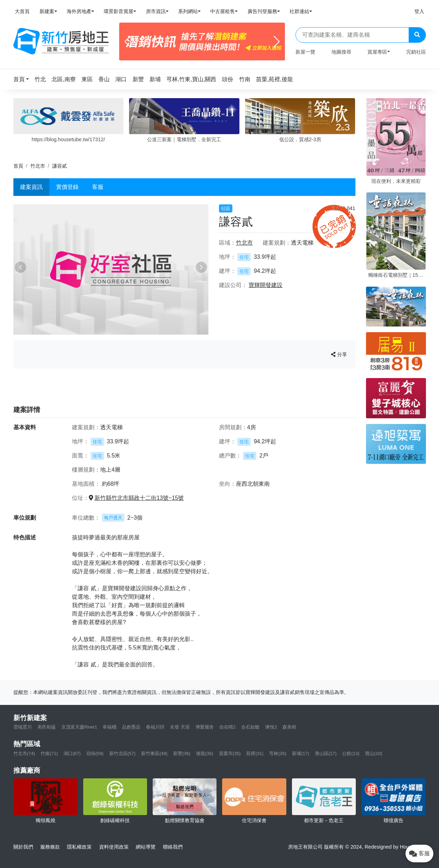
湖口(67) (72, 753)
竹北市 (38, 166)
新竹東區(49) (154, 753)
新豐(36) (182, 753)
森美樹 (289, 727)
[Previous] (127, 42)
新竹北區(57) (123, 753)
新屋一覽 (305, 52)
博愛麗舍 (205, 727)
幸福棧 (109, 727)
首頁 (18, 166)
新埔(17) (301, 753)
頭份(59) (95, 753)
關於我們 (23, 847)
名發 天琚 (180, 727)
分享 (339, 354)
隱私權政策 (79, 847)
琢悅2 (271, 727)
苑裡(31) (255, 753)
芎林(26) (278, 753)
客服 (98, 187)
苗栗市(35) (230, 753)
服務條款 (50, 847)
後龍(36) (205, 753)
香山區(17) (326, 753)
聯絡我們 (173, 847)
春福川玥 (155, 727)
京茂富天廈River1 (79, 727)
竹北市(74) (24, 753)
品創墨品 (131, 727)
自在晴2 (227, 727)
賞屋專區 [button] (377, 52)
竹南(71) (49, 753)
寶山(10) (374, 753)
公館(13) (351, 753)
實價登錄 (67, 187)
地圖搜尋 (341, 52)
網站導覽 (146, 847)
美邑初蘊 (47, 727)
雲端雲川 (23, 727)
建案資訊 (31, 187)
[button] (23, 79)
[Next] (277, 42)
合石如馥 (250, 727)
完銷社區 (416, 52)
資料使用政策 (114, 847)
